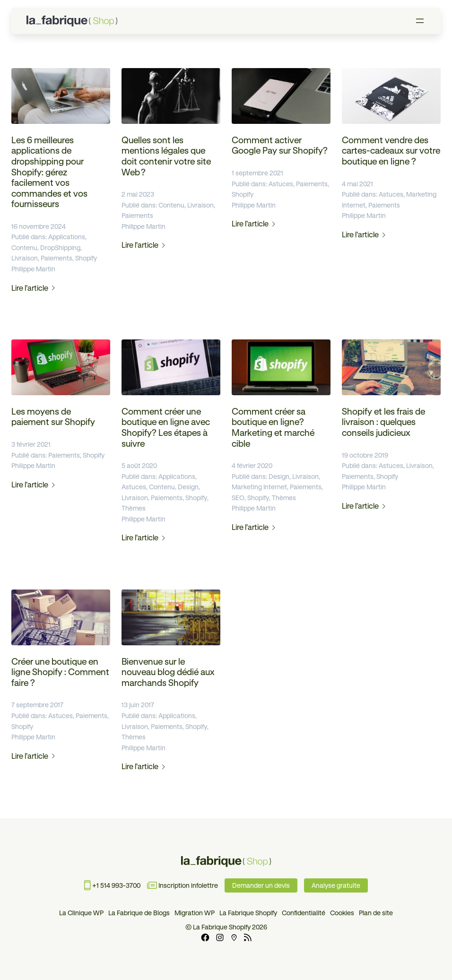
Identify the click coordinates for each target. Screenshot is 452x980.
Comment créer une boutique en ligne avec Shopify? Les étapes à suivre (166, 428)
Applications (67, 237)
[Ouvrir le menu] (420, 21)
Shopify (86, 258)
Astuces (281, 184)
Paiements (56, 258)
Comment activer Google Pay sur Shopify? (280, 146)
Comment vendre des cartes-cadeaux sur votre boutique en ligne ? (391, 151)
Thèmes (134, 508)
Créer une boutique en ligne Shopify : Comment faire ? (60, 672)
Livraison (25, 258)
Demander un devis (261, 885)
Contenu (24, 248)
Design (188, 487)
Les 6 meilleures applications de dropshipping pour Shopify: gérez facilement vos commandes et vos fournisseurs (49, 172)
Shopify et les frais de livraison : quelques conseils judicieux (383, 422)
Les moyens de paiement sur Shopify (53, 417)
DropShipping (60, 248)
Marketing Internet (259, 487)
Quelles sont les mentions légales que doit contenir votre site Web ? (166, 156)
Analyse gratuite (336, 885)
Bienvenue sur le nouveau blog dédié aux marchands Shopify (168, 672)
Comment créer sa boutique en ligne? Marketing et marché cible (273, 428)
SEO (238, 498)
